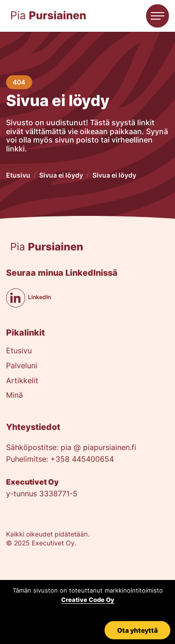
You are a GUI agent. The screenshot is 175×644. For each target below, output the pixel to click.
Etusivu (18, 175)
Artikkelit (22, 381)
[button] (158, 16)
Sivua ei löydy (61, 175)
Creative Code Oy (88, 600)
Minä (14, 396)
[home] (49, 16)
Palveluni (22, 366)
